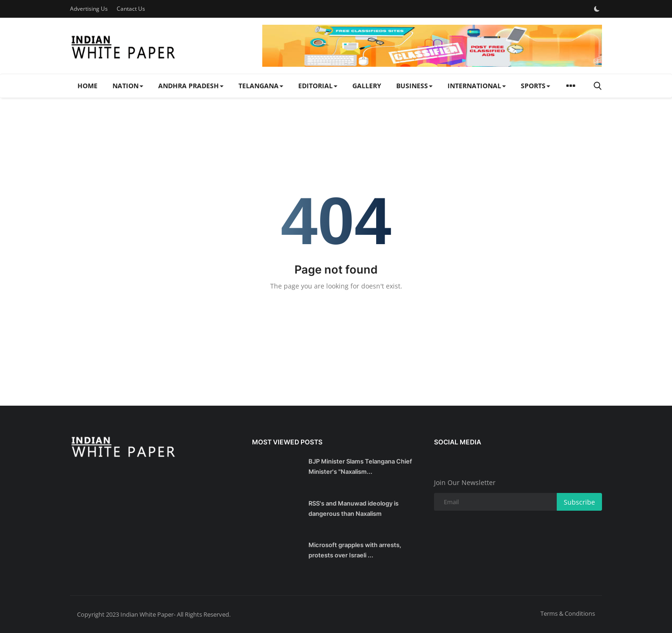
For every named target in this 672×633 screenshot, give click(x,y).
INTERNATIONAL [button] (477, 86)
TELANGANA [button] (261, 86)
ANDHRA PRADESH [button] (191, 86)
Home (87, 86)
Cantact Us (131, 9)
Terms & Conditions (568, 613)
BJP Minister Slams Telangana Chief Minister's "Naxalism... (360, 466)
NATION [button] (128, 86)
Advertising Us (89, 9)
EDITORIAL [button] (318, 86)
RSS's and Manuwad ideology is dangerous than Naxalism (353, 508)
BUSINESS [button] (414, 86)
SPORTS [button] (535, 86)
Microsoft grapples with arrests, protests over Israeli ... (355, 550)
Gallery (367, 86)
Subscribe (579, 502)
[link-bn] (432, 46)
